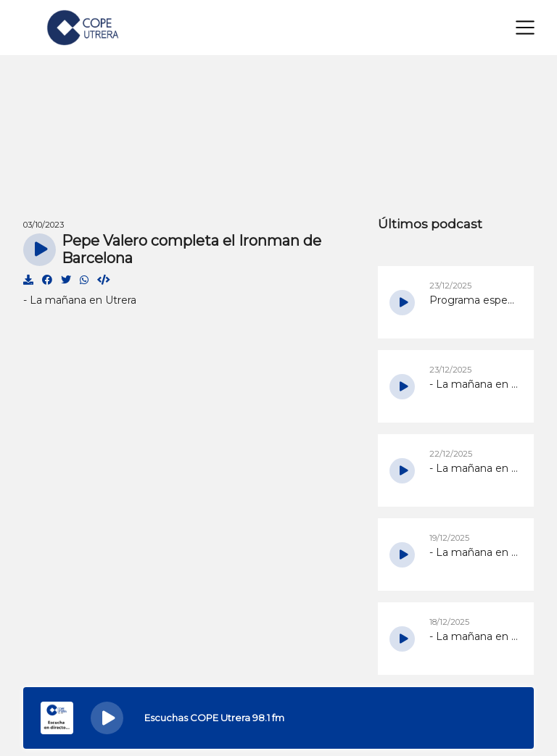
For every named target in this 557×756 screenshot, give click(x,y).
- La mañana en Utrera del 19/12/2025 (474, 552)
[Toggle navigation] (525, 28)
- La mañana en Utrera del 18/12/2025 (474, 636)
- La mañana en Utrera (80, 300)
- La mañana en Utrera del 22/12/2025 (474, 468)
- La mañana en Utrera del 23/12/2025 (474, 384)
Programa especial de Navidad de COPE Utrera (474, 300)
